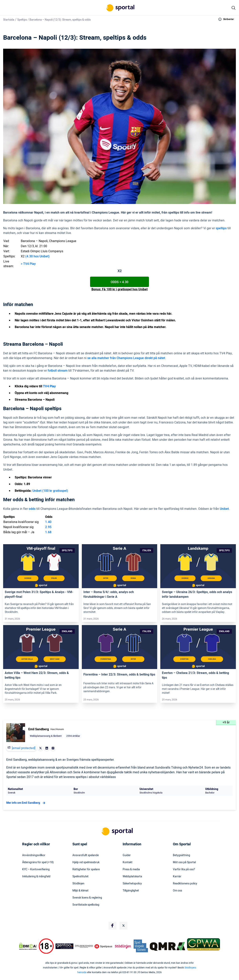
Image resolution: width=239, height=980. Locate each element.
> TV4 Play (28, 264)
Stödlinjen (78, 884)
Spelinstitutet (80, 877)
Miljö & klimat (80, 891)
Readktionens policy (185, 884)
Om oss (177, 891)
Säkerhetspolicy (132, 884)
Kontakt (128, 862)
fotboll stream (58, 371)
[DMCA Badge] (28, 946)
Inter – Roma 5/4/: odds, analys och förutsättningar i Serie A (109, 594)
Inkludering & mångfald (36, 877)
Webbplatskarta (132, 877)
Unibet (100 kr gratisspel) (50, 491)
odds (32, 509)
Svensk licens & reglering (87, 898)
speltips (221, 228)
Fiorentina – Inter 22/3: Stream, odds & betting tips (119, 675)
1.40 (48, 522)
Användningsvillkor (34, 855)
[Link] (41, 566)
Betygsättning (182, 855)
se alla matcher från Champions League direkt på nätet (126, 358)
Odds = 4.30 (119, 282)
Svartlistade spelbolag (86, 905)
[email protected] (24, 748)
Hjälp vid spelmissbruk (86, 862)
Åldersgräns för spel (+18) (38, 862)
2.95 (48, 527)
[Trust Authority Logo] (65, 946)
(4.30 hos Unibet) (37, 256)
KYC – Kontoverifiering (36, 869)
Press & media (131, 869)
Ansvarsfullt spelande (86, 855)
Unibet (224, 509)
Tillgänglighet (131, 891)
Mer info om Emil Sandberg (26, 803)
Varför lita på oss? (184, 869)
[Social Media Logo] (112, 926)
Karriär (177, 877)
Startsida (9, 20)
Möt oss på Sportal (184, 862)
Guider (127, 855)
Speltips (22, 20)
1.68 (48, 532)
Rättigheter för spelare (86, 869)
